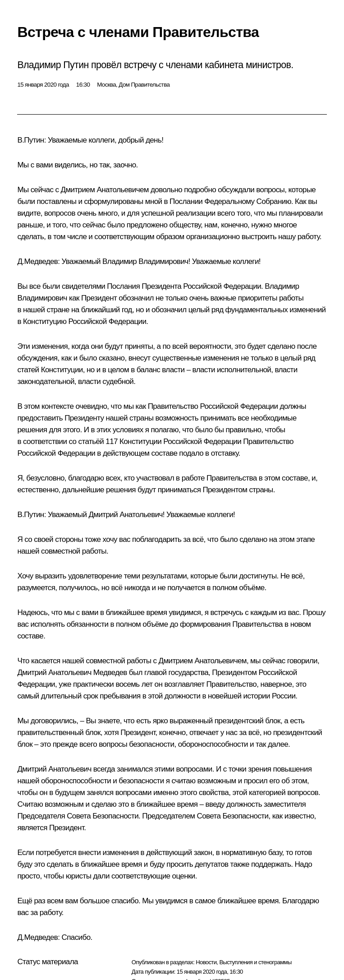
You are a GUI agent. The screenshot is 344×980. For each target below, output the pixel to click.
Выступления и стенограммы (255, 962)
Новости (206, 962)
